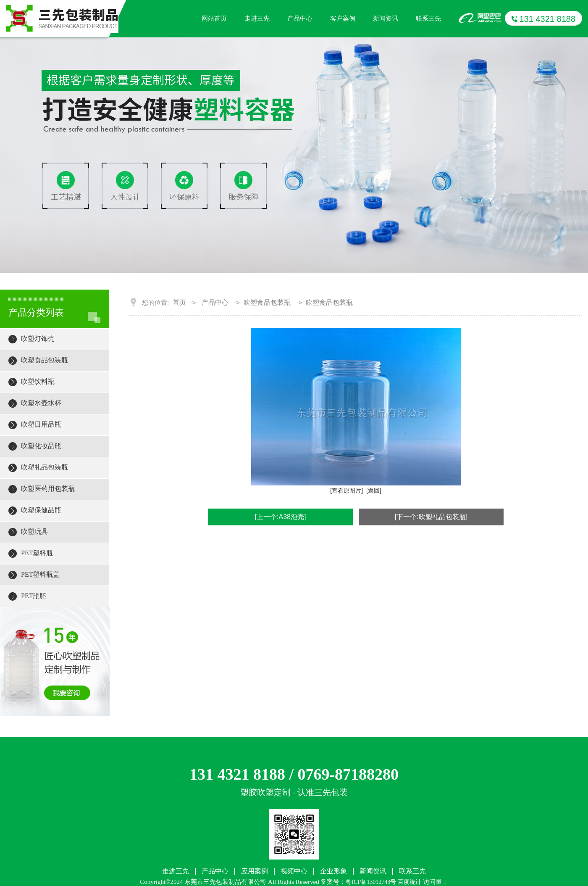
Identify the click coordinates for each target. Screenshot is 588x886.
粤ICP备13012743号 (371, 882)
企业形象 (333, 871)
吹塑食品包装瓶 (45, 360)
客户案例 (343, 18)
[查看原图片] (346, 490)
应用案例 (255, 871)
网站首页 (214, 18)
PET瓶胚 (34, 596)
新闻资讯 (386, 18)
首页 (179, 303)
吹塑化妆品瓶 (41, 446)
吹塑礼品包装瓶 (45, 467)
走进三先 (257, 18)
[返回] (374, 490)
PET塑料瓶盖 (40, 574)
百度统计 (409, 882)
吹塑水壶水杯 (41, 403)
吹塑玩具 (34, 531)
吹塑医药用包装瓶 (48, 489)
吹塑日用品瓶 (41, 424)
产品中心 (300, 18)
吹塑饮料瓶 (38, 381)
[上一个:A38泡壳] (281, 517)
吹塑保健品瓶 (41, 510)
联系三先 (428, 18)
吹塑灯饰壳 (38, 339)
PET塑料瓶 (37, 553)
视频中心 (294, 871)
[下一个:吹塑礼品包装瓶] (431, 517)
